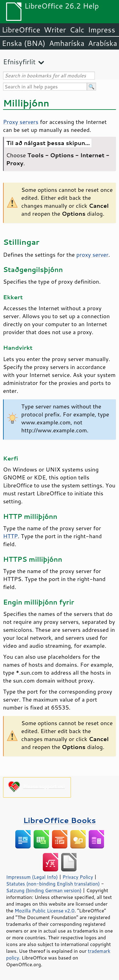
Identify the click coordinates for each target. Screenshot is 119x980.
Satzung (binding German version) (44, 890)
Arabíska (103, 43)
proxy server (93, 255)
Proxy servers (21, 122)
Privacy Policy (78, 877)
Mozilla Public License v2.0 (45, 911)
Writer (55, 30)
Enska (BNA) (24, 43)
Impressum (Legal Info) (32, 877)
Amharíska (67, 43)
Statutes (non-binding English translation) (53, 884)
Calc (77, 30)
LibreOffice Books (60, 820)
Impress (102, 30)
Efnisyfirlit (19, 62)
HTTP (10, 536)
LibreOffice (21, 30)
